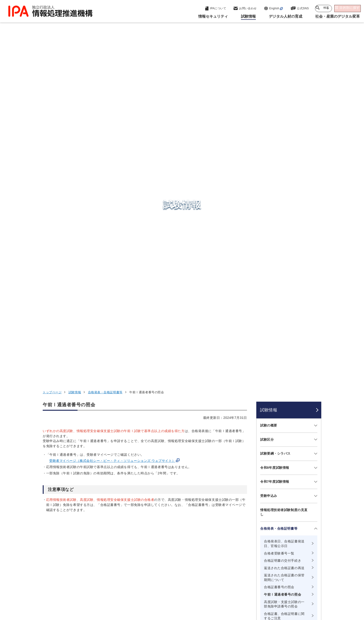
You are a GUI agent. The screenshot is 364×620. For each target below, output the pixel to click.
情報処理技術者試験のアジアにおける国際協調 (284, 420)
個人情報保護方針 (116, 591)
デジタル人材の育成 (264, 537)
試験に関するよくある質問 (281, 371)
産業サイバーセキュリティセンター (194, 523)
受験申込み (269, 176)
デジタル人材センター (183, 554)
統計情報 (267, 356)
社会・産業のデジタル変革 (270, 548)
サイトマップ (306, 591)
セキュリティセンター (183, 514)
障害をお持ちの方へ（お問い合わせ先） (284, 401)
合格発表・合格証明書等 (105, 72)
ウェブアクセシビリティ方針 (161, 591)
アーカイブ (185, 599)
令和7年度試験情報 (275, 162)
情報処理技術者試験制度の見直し (284, 192)
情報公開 (250, 591)
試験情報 (75, 72)
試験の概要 (269, 105)
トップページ (52, 72)
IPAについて (257, 560)
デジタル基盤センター (183, 545)
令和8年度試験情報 (275, 148)
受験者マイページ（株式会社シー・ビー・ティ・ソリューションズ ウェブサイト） (112, 141)
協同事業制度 (276, 591)
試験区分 (267, 119)
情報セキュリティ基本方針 (213, 591)
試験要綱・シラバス (275, 134)
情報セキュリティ (262, 514)
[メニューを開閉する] (315, 106)
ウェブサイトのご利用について (70, 591)
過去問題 (267, 342)
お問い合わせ (270, 384)
